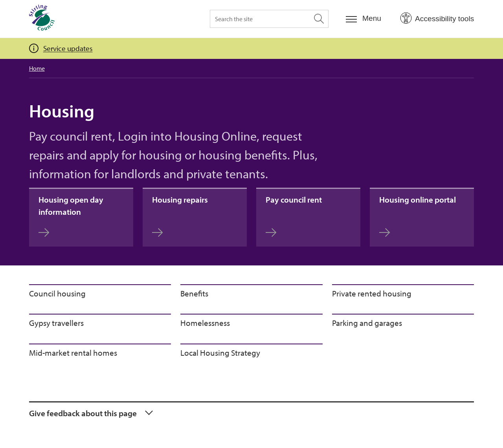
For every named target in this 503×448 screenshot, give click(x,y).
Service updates (68, 48)
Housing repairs (180, 216)
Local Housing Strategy (220, 353)
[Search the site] (269, 19)
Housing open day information (71, 216)
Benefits (194, 293)
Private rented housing (372, 293)
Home (37, 68)
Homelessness (205, 323)
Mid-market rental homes (73, 353)
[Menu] (363, 19)
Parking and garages (367, 323)
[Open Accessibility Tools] (437, 18)
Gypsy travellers (56, 323)
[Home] (42, 19)
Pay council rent (294, 216)
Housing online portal (418, 216)
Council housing (57, 293)
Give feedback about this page (83, 413)
